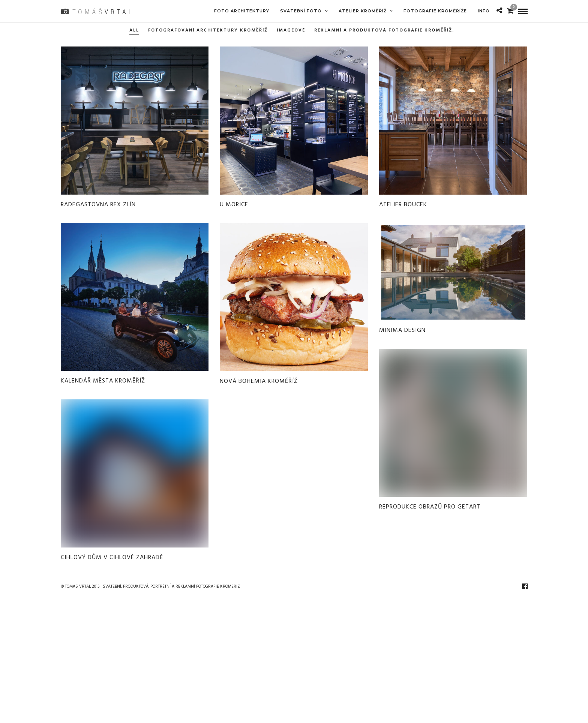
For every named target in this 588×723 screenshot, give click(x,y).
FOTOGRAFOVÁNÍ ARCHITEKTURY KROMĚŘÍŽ (208, 31)
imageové (291, 31)
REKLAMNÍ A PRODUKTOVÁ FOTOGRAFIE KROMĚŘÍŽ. (384, 31)
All (134, 31)
